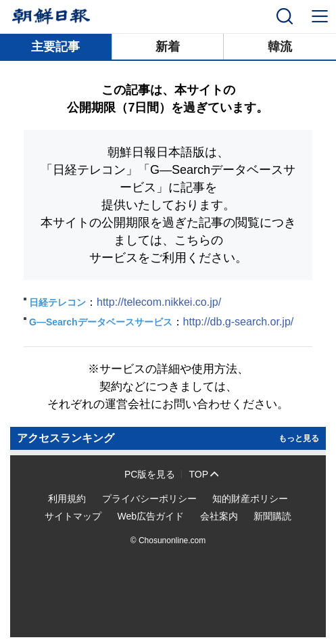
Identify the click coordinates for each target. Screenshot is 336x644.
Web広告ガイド (150, 516)
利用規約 (67, 499)
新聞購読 (272, 516)
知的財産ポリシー (250, 499)
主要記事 (55, 47)
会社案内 (219, 516)
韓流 (280, 47)
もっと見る (299, 438)
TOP (198, 474)
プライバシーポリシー (149, 499)
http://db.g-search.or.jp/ (239, 322)
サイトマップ (73, 516)
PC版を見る (150, 474)
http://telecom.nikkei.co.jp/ (159, 302)
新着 (168, 47)
